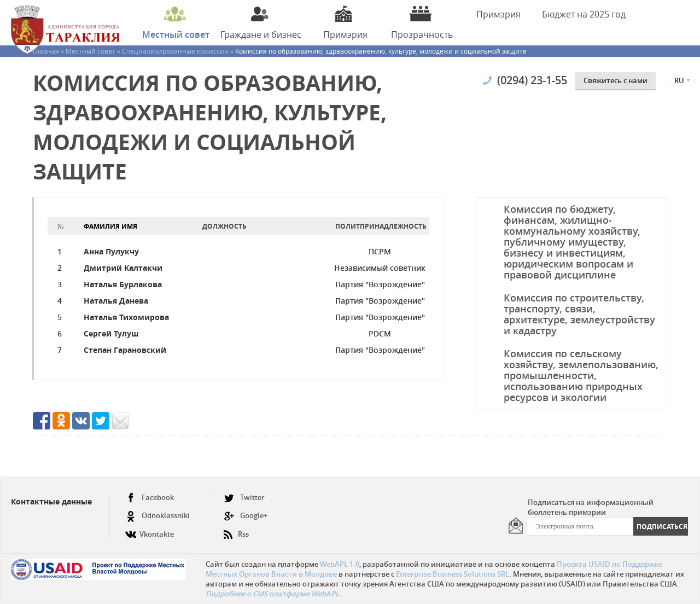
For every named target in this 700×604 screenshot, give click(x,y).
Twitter (244, 498)
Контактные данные (51, 501)
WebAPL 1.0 (340, 564)
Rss (236, 530)
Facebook (150, 498)
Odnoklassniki (157, 516)
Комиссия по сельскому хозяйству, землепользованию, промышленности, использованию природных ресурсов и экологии (581, 375)
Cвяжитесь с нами (616, 80)
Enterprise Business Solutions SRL (453, 574)
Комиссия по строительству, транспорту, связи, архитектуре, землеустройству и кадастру (579, 314)
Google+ (246, 516)
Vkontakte (150, 530)
